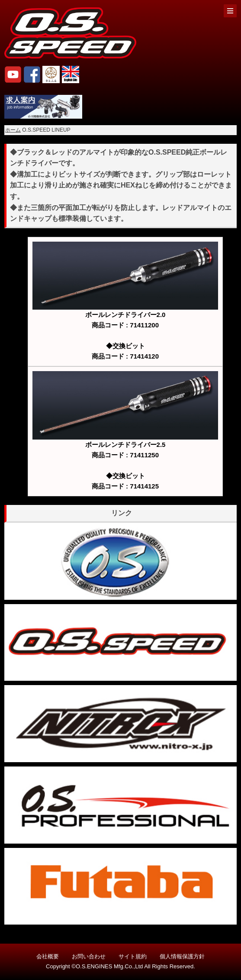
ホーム (13, 130)
